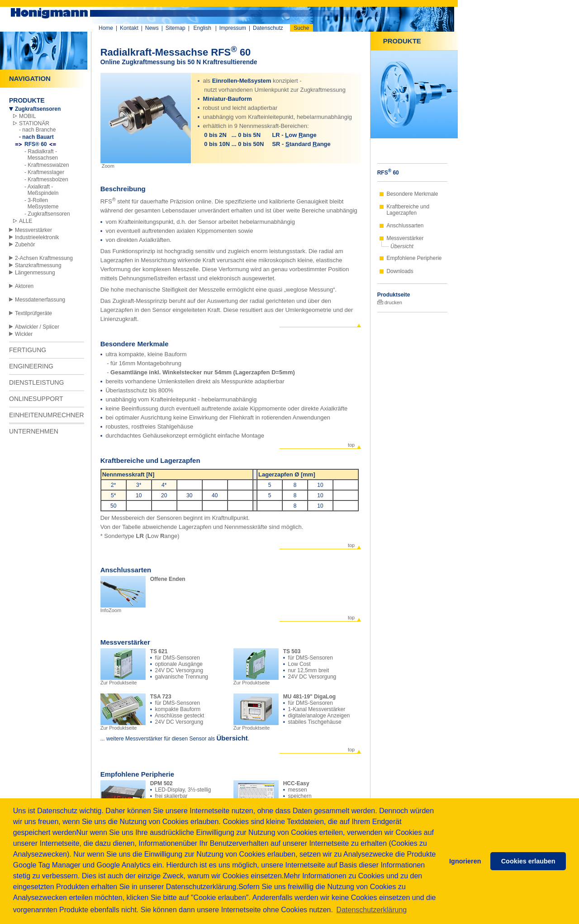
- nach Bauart (36, 137)
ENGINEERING (31, 366)
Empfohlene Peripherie (414, 258)
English (202, 28)
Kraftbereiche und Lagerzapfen (408, 210)
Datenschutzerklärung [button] (372, 910)
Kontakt (129, 28)
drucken (390, 302)
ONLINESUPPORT (36, 399)
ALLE (26, 221)
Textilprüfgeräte (33, 313)
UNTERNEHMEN (34, 431)
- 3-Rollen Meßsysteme (41, 203)
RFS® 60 (36, 144)
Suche (301, 28)
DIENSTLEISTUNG (36, 382)
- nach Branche (37, 130)
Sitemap (176, 28)
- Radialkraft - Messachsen (41, 155)
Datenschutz (268, 28)
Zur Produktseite (123, 680)
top (351, 445)
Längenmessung (35, 273)
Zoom (107, 166)
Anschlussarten (405, 226)
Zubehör (25, 245)
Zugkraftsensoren (38, 109)
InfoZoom (123, 608)
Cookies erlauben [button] (528, 861)
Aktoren (24, 286)
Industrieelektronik (37, 237)
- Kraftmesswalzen (47, 165)
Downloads (400, 271)
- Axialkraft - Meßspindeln (41, 190)
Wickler (24, 334)
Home (106, 28)
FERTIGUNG (28, 350)
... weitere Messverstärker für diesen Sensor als (159, 739)
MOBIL (27, 116)
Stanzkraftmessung (38, 265)
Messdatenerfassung (40, 300)
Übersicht (402, 246)
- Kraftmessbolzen (46, 179)
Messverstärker (33, 230)
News (152, 28)
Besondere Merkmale (412, 194)
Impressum (233, 28)
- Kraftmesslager (44, 172)
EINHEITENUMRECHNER (47, 415)
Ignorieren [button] (465, 861)
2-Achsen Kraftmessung (44, 258)
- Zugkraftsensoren (47, 214)
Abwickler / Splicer (37, 327)
